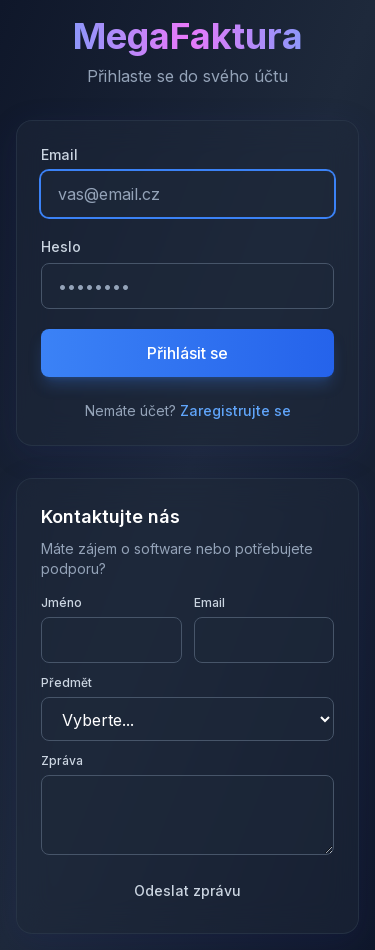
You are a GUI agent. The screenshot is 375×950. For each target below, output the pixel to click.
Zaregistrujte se (235, 410)
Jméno (61, 602)
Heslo (61, 246)
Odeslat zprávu (187, 890)
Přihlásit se (187, 353)
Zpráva (62, 760)
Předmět (66, 682)
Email (59, 154)
